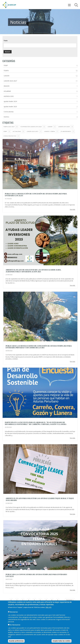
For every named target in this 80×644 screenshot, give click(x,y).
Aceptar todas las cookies (62, 641)
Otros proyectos (10, 136)
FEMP (6, 65)
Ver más (72, 209)
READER (7, 86)
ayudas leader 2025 (10, 107)
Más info (48, 607)
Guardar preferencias (16, 641)
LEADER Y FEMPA (50, 131)
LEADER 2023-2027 (10, 81)
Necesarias (14, 612)
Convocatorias (9, 112)
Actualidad (7, 91)
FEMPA (6, 71)
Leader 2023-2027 (33, 131)
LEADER (7, 76)
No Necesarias (15, 625)
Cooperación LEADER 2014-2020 (31, 127)
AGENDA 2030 (9, 96)
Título (6, 41)
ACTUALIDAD (17, 131)
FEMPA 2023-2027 (9, 127)
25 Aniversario (66, 131)
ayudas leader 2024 (10, 101)
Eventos (6, 117)
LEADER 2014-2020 (64, 127)
